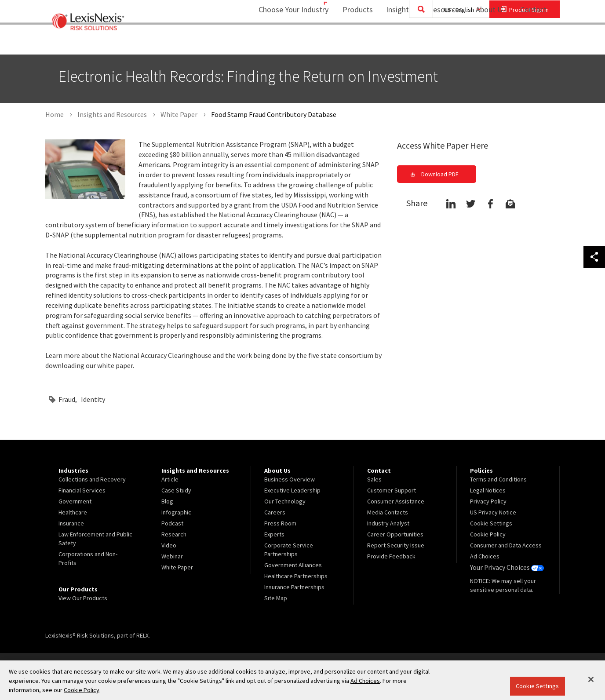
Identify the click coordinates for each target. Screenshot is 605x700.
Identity (93, 399)
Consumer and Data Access (506, 545)
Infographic (176, 512)
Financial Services (82, 490)
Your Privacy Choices (504, 567)
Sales (374, 479)
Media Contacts (388, 512)
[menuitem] (352, 42)
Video (169, 545)
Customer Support (392, 490)
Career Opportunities (395, 534)
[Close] (591, 679)
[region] (302, 680)
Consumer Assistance (396, 501)
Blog (167, 501)
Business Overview (290, 479)
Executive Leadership (292, 490)
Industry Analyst (388, 523)
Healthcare (73, 512)
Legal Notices (488, 490)
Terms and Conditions (498, 479)
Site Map (276, 598)
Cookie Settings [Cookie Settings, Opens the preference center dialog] (537, 686)
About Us (485, 42)
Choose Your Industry (282, 42)
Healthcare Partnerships (296, 576)
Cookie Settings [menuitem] (491, 523)
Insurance (71, 523)
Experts (274, 534)
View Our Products (83, 598)
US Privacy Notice (493, 512)
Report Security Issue (396, 545)
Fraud (67, 399)
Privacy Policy (488, 501)
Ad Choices (485, 556)
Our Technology (285, 501)
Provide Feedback (391, 556)
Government (75, 501)
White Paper (177, 567)
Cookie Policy (488, 534)
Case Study (176, 490)
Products (352, 42)
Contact (533, 42)
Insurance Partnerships (294, 587)
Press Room (280, 523)
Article (170, 479)
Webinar (172, 556)
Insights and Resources (419, 42)
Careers (275, 512)
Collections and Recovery (92, 479)
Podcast (172, 523)
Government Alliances (293, 565)
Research (174, 534)
